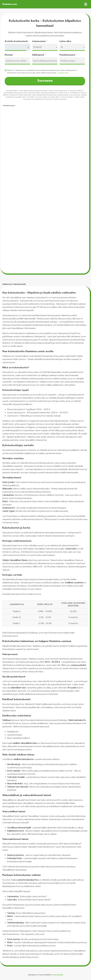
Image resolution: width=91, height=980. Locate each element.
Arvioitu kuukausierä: (16, 41)
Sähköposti (38, 55)
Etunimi (9, 55)
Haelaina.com (7, 284)
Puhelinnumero (67, 55)
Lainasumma (39, 41)
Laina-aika (65, 41)
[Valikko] (86, 4)
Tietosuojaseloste (58, 975)
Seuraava (45, 81)
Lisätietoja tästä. (63, 73)
